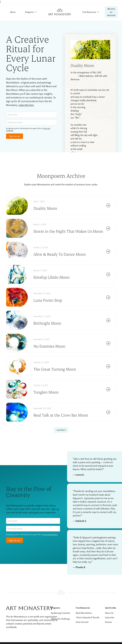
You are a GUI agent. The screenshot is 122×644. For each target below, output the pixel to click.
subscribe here (26, 105)
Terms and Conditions (50, 534)
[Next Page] (61, 430)
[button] (31, 12)
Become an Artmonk (111, 12)
